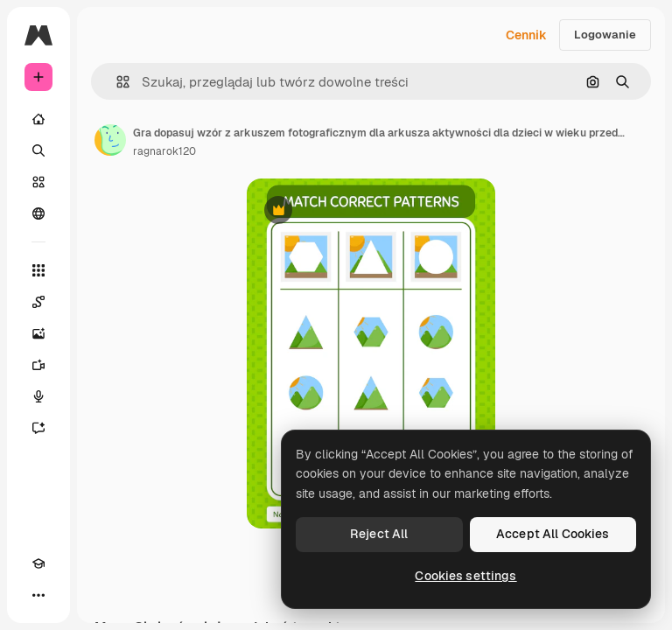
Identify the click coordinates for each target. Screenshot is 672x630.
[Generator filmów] (38, 365)
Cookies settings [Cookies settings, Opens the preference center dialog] (465, 576)
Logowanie (605, 35)
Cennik (526, 35)
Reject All (379, 534)
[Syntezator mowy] (38, 396)
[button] (116, 82)
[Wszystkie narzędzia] (38, 270)
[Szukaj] (38, 150)
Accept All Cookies (553, 534)
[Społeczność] (38, 213)
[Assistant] (38, 428)
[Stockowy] (38, 182)
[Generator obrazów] (38, 333)
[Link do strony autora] (110, 140)
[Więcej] (38, 595)
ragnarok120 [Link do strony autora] (164, 151)
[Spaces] (38, 302)
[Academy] (38, 563)
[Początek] (38, 119)
